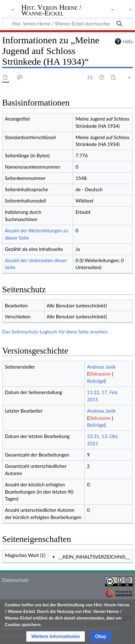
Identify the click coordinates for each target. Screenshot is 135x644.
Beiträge (96, 381)
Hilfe (123, 41)
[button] (56, 636)
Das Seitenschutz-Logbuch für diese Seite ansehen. (55, 332)
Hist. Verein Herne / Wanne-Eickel (51, 11)
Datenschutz (15, 580)
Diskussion (100, 374)
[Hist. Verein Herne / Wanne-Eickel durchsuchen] (67, 23)
